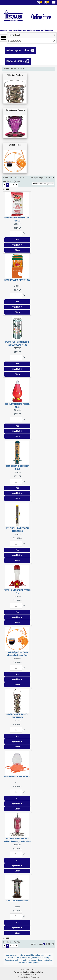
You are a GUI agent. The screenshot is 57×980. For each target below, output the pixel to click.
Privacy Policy (37, 972)
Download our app (15, 61)
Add (17, 240)
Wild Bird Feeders (15, 75)
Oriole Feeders (15, 145)
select (54, 35)
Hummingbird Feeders (15, 110)
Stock (17, 250)
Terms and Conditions (23, 972)
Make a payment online (18, 50)
